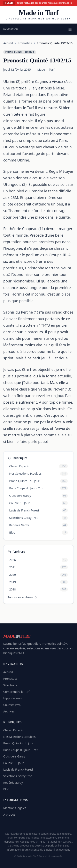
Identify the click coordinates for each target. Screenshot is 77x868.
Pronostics (25, 43)
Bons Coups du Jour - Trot (20, 750)
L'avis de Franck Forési (18, 769)
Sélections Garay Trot (17, 776)
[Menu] (70, 29)
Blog (6, 789)
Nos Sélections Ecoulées (19, 737)
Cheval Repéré (13, 730)
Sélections (10, 685)
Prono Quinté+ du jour (18, 743)
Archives (9, 711)
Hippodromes (13, 698)
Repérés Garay (13, 783)
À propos (9, 814)
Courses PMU (12, 705)
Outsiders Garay (14, 756)
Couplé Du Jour (13, 763)
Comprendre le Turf (16, 692)
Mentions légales (15, 808)
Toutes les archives (23, 597)
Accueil (8, 43)
